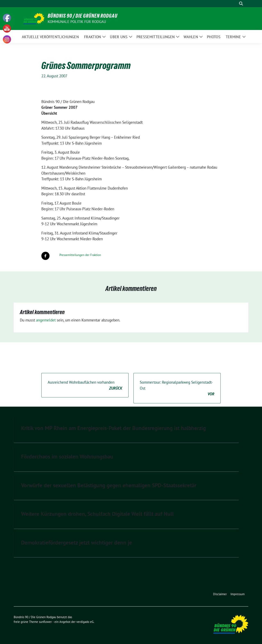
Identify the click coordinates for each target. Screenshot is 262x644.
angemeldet (46, 320)
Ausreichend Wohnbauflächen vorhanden (85, 385)
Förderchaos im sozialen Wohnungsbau (67, 456)
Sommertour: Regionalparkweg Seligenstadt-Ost (177, 388)
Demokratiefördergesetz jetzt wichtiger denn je (77, 542)
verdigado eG (85, 622)
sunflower (45, 622)
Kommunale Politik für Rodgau (77, 22)
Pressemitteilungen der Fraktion (80, 255)
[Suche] (235, 4)
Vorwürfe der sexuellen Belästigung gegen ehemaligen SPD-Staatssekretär (109, 485)
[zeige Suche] (241, 4)
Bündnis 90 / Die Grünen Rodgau (83, 16)
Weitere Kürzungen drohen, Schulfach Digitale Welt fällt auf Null (97, 514)
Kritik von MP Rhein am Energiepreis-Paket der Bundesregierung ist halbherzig (113, 428)
